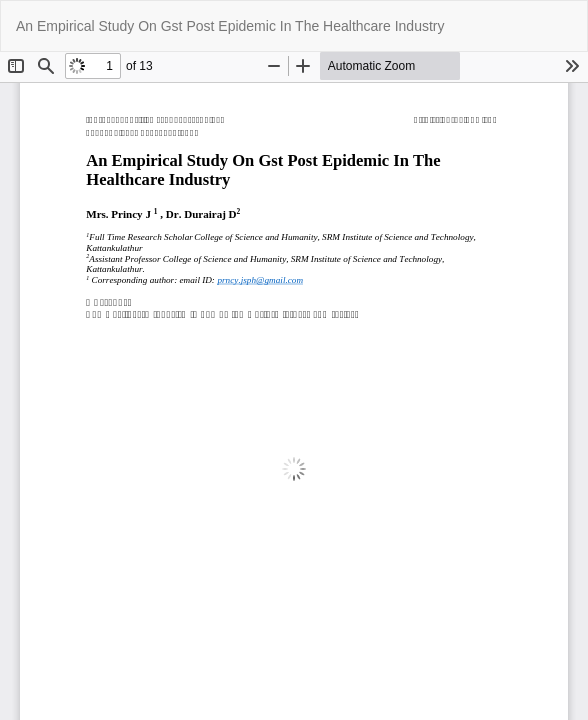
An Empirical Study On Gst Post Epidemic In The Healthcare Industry (230, 26)
